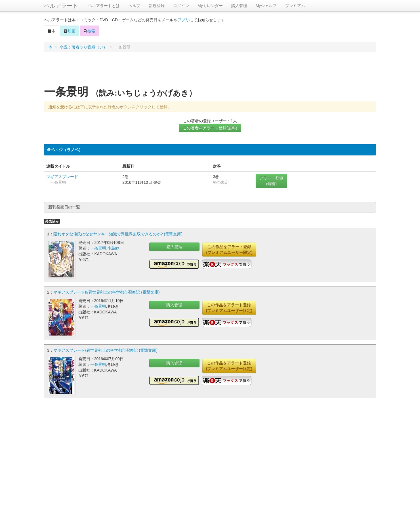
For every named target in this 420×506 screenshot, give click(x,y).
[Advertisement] (210, 71)
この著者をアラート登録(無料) (210, 128)
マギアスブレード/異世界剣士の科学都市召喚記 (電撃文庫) (105, 350)
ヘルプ (134, 6)
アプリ (183, 20)
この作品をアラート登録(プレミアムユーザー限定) (229, 250)
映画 (70, 31)
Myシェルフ (266, 6)
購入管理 (239, 6)
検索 (89, 31)
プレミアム (295, 6)
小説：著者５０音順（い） (83, 47)
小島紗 (113, 248)
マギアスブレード (62, 177)
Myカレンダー (210, 6)
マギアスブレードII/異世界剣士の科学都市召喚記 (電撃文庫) (107, 292)
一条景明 (98, 248)
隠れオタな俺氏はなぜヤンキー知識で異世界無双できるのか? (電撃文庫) (118, 234)
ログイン (181, 6)
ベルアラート (61, 6)
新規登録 (157, 6)
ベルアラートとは (104, 6)
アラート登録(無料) (271, 181)
